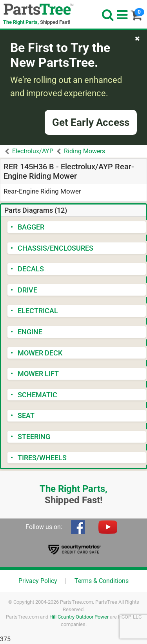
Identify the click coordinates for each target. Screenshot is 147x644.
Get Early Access (91, 122)
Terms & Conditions (102, 581)
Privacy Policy (38, 581)
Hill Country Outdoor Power (79, 617)
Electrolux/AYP (33, 151)
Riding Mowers (84, 151)
